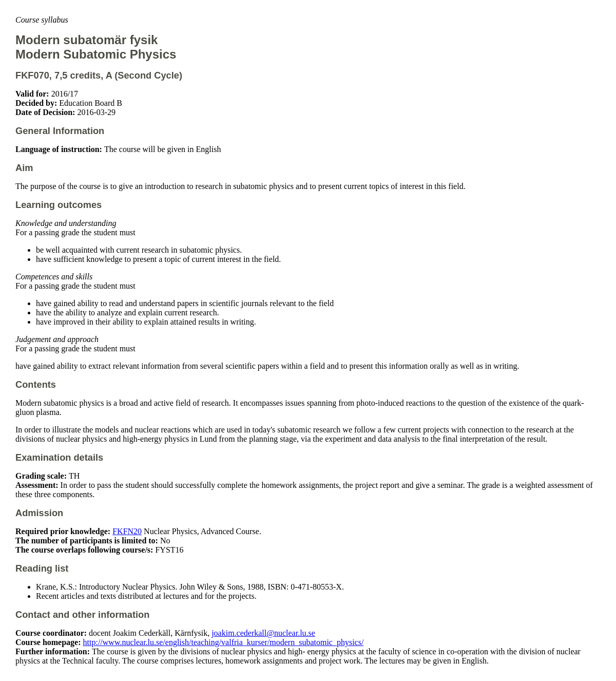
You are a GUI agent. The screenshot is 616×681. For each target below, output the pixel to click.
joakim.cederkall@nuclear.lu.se (263, 633)
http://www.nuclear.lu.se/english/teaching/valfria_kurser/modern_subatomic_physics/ (224, 642)
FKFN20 (127, 531)
